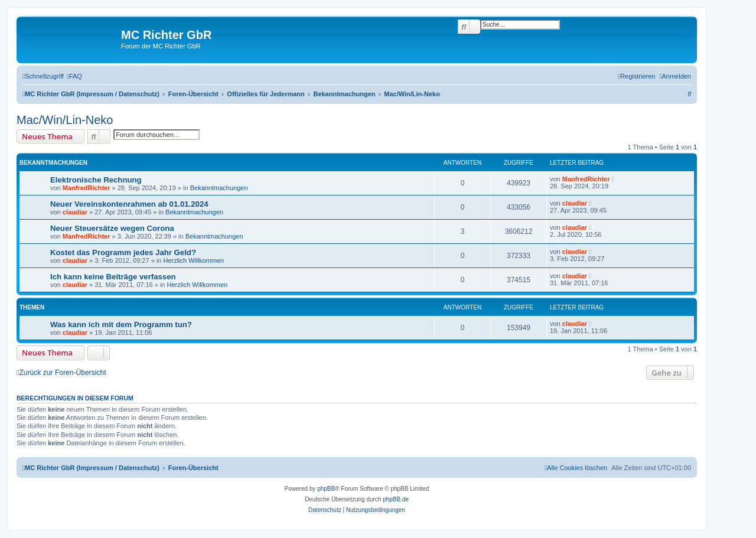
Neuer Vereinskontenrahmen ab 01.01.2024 (129, 204)
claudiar (75, 212)
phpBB (326, 489)
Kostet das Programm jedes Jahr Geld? (123, 252)
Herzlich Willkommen (193, 260)
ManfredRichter (87, 188)
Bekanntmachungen (219, 188)
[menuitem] (74, 76)
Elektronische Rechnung (96, 180)
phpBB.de (396, 499)
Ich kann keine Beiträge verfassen (113, 277)
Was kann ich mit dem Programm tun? (121, 325)
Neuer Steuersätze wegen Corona (112, 228)
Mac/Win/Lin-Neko (65, 120)
